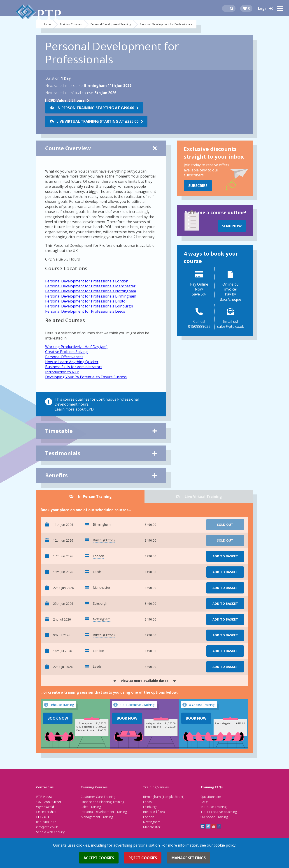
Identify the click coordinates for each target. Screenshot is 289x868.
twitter (208, 826)
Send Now (232, 226)
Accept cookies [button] (99, 858)
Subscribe (198, 186)
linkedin (203, 826)
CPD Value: (58, 100)
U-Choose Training (214, 817)
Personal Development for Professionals (166, 24)
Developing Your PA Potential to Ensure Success (86, 377)
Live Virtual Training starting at (97, 121)
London (149, 817)
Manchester (152, 827)
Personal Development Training (111, 24)
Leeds (147, 802)
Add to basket (225, 556)
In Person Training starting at (95, 108)
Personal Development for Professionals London (87, 281)
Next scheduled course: (64, 85)
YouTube (214, 826)
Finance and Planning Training (102, 802)
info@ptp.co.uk (47, 827)
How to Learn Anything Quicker (72, 362)
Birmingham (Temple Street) (164, 797)
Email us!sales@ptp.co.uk (231, 324)
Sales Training (91, 807)
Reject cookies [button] (143, 858)
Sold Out (225, 525)
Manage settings (189, 858)
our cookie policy (221, 845)
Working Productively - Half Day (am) (76, 347)
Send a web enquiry (50, 832)
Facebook (219, 826)
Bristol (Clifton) (154, 812)
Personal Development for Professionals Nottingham (91, 291)
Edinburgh (150, 807)
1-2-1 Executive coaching (219, 812)
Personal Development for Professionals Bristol (86, 301)
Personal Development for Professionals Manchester (90, 286)
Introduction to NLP (62, 372)
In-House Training (213, 807)
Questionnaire (211, 797)
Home (47, 24)
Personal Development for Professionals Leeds (85, 311)
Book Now (58, 718)
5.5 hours (66, 100)
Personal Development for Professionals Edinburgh (89, 306)
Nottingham (152, 822)
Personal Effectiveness (64, 357)
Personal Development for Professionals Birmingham (91, 296)
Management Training (97, 817)
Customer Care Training (98, 797)
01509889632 (46, 822)
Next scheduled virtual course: (69, 93)
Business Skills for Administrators (74, 367)
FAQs (204, 802)
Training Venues (156, 787)
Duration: (53, 78)
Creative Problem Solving (66, 352)
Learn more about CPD (74, 409)
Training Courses (71, 24)
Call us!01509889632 (199, 324)
